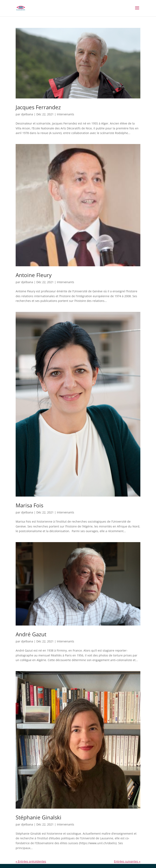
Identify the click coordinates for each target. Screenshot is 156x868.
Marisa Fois (29, 505)
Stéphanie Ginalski (38, 817)
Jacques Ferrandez (38, 107)
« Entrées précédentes (31, 861)
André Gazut (31, 634)
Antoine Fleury (34, 275)
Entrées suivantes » (127, 861)
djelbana (27, 114)
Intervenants (66, 114)
